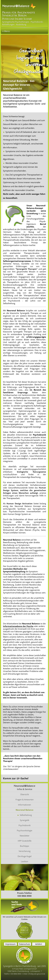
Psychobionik (25, 825)
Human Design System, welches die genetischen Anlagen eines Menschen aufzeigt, (24, 490)
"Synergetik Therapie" (27, 269)
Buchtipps (24, 846)
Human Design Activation (20, 503)
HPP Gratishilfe (25, 841)
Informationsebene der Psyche (18, 626)
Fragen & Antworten (25, 800)
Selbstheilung (26, 815)
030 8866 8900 (16, 974)
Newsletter (25, 836)
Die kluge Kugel (25, 856)
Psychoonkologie (24, 830)
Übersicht (25, 794)
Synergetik (25, 820)
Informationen (24, 805)
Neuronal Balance (24, 810)
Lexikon (25, 861)
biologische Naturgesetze (31, 472)
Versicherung (25, 851)
